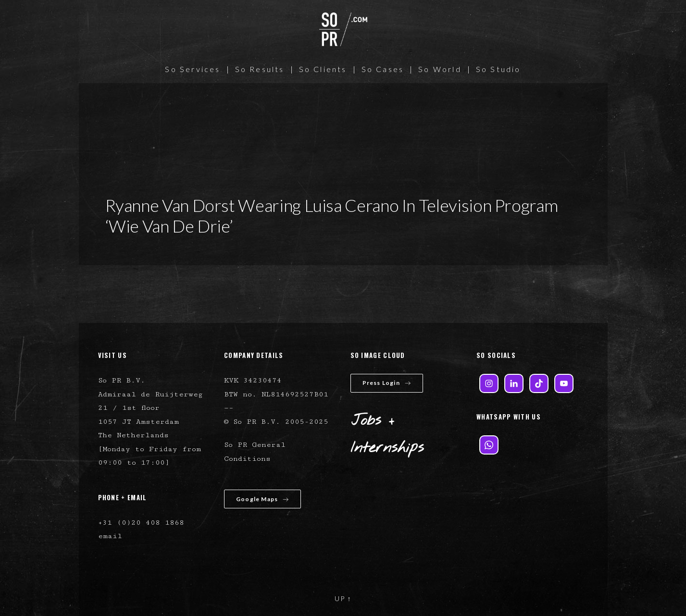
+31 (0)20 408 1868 (141, 523)
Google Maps (262, 499)
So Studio (499, 69)
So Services (193, 69)
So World (440, 69)
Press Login (387, 383)
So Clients (323, 69)
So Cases (383, 69)
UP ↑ (343, 598)
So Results (260, 69)
